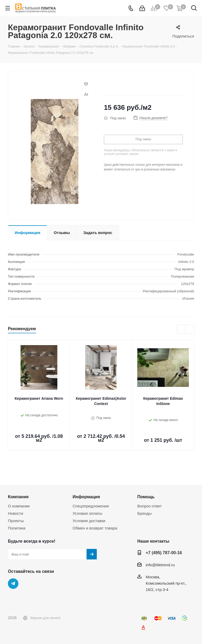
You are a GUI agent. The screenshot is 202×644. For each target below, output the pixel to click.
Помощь (146, 497)
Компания (18, 497)
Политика (17, 528)
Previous (181, 329)
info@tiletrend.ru (160, 565)
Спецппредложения (91, 506)
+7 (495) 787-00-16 (164, 553)
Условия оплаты (87, 513)
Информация (86, 497)
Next (190, 329)
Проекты (16, 521)
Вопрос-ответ (150, 506)
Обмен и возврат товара (95, 528)
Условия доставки (89, 521)
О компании (19, 506)
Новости (16, 513)
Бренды (144, 513)
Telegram (13, 584)
